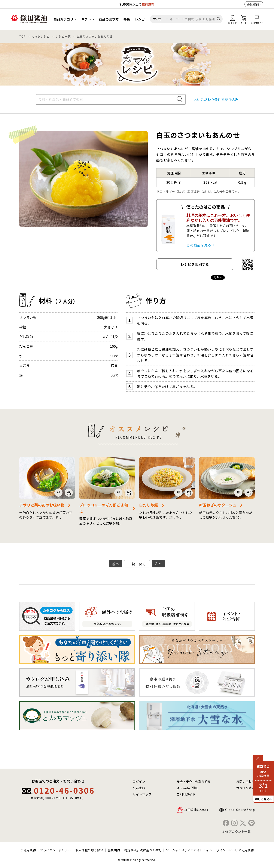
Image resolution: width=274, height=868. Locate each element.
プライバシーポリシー (56, 850)
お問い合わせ (245, 781)
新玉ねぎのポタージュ (218, 505)
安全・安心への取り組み (194, 781)
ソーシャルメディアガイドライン (189, 850)
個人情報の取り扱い (89, 850)
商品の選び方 (109, 19)
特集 (127, 19)
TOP (22, 36)
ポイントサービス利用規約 (235, 850)
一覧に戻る (137, 564)
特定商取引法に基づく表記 (143, 850)
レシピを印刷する (195, 264)
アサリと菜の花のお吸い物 (42, 505)
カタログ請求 (245, 788)
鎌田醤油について (197, 810)
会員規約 (114, 850)
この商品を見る (199, 245)
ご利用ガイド (186, 794)
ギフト (86, 19)
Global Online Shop (240, 810)
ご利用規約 (28, 850)
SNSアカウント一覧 (236, 831)
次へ (159, 564)
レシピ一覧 (63, 36)
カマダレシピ (40, 36)
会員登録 (253, 4)
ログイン (139, 781)
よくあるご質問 (188, 788)
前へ (116, 564)
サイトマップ (142, 794)
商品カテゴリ (63, 19)
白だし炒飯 (149, 505)
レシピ (140, 19)
